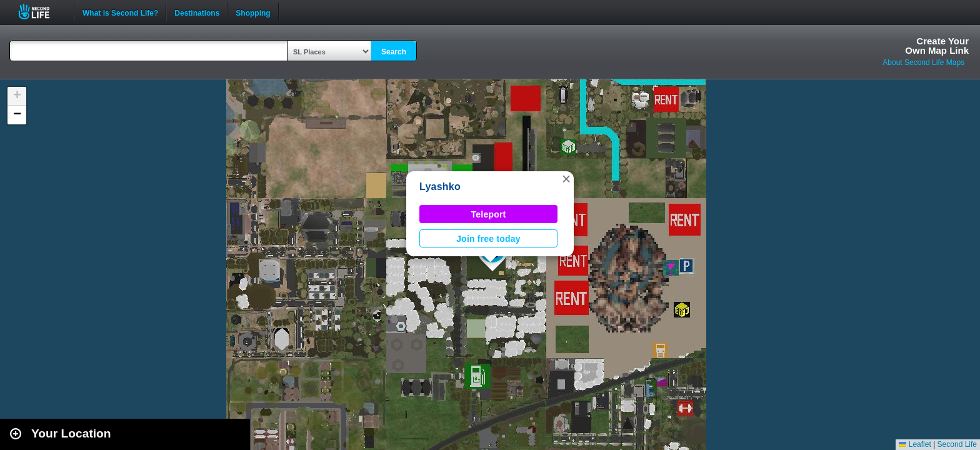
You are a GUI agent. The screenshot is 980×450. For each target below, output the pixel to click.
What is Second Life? (120, 12)
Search (394, 52)
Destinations (197, 12)
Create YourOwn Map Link (937, 46)
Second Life (41, 12)
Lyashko (440, 187)
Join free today (488, 239)
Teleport (489, 214)
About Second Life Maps (923, 62)
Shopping (253, 12)
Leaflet (915, 444)
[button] (566, 179)
